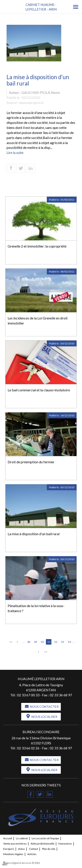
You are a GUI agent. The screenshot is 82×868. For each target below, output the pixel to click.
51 (49, 642)
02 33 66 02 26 (28, 748)
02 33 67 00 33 (28, 695)
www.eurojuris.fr (31, 102)
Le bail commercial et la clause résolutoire (39, 390)
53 (63, 642)
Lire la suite (15, 152)
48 (29, 642)
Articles (32, 854)
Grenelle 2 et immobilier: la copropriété (37, 246)
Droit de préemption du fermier (31, 462)
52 (56, 642)
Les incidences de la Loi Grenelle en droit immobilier (38, 321)
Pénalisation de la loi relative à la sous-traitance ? (36, 608)
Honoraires (65, 844)
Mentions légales (13, 854)
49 (35, 642)
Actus (22, 849)
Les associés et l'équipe (45, 838)
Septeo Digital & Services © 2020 (21, 863)
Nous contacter (44, 707)
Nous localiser (44, 717)
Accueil (8, 838)
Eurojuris (9, 849)
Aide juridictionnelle (43, 844)
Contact (33, 849)
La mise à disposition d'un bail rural (34, 534)
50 (42, 642)
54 (69, 642)
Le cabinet (22, 838)
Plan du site (49, 849)
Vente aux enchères (15, 844)
